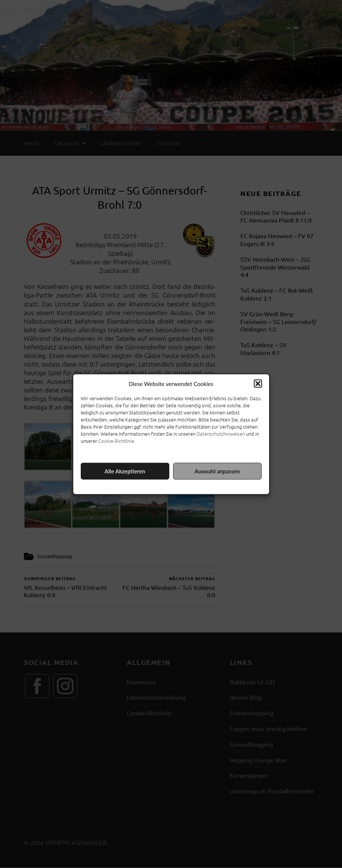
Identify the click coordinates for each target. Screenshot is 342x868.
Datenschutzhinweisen (221, 433)
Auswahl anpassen (217, 471)
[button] (258, 383)
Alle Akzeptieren (125, 471)
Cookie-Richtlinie (116, 440)
